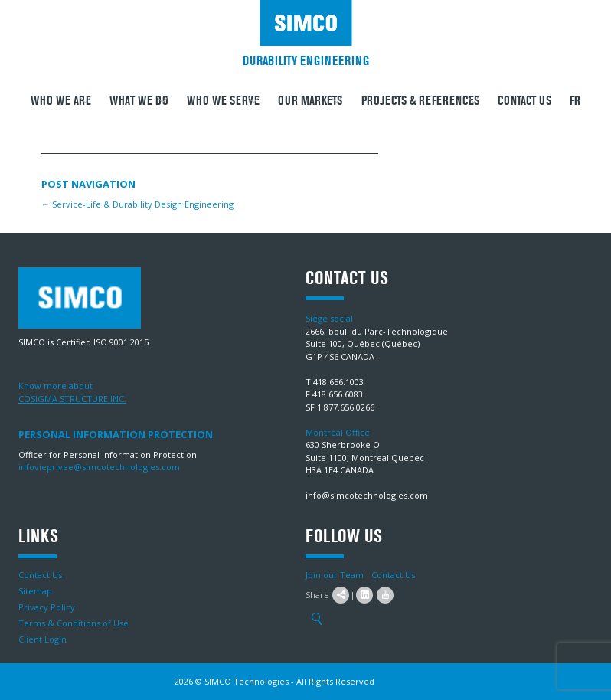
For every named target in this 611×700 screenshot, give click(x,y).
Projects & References (420, 101)
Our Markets (310, 101)
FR (575, 101)
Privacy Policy (47, 607)
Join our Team (335, 575)
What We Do (139, 101)
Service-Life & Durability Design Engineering (137, 204)
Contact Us (524, 101)
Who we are (61, 101)
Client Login (42, 639)
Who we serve (223, 101)
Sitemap (35, 591)
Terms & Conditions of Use (74, 623)
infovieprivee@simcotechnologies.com (99, 467)
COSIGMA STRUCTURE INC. (72, 399)
